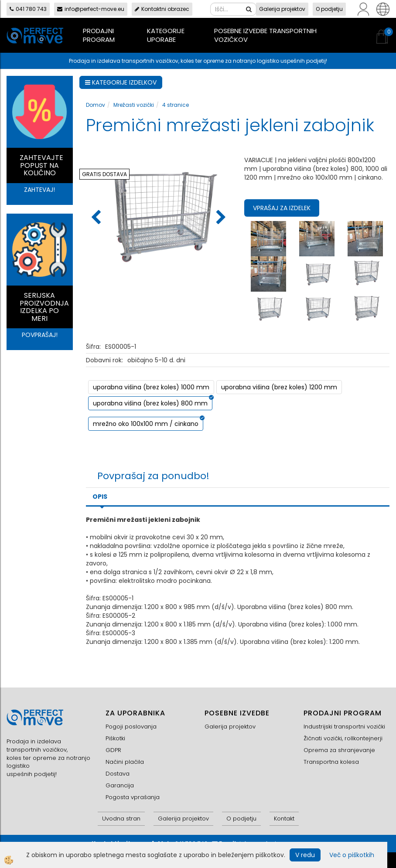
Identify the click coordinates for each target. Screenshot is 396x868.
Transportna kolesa (331, 762)
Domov (96, 105)
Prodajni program (99, 35)
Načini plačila (125, 762)
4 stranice (176, 105)
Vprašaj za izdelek (282, 208)
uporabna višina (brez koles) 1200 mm (279, 387)
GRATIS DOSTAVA (104, 174)
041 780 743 (28, 9)
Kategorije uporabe (166, 35)
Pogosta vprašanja (133, 797)
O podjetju (329, 9)
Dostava (118, 774)
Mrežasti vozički (134, 105)
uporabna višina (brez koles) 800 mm (150, 403)
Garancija (120, 785)
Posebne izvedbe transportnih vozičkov (265, 35)
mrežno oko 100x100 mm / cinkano (146, 424)
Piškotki (115, 738)
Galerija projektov (282, 9)
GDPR (113, 750)
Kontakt (284, 819)
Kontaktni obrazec (162, 9)
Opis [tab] (100, 497)
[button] (220, 218)
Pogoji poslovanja (131, 727)
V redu (305, 855)
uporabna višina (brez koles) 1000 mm (151, 387)
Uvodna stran (121, 819)
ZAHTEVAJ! (39, 190)
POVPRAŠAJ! (40, 335)
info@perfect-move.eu (91, 9)
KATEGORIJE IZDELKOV (121, 82)
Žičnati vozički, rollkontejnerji (343, 738)
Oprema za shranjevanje (339, 750)
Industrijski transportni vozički (344, 727)
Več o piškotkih (352, 855)
